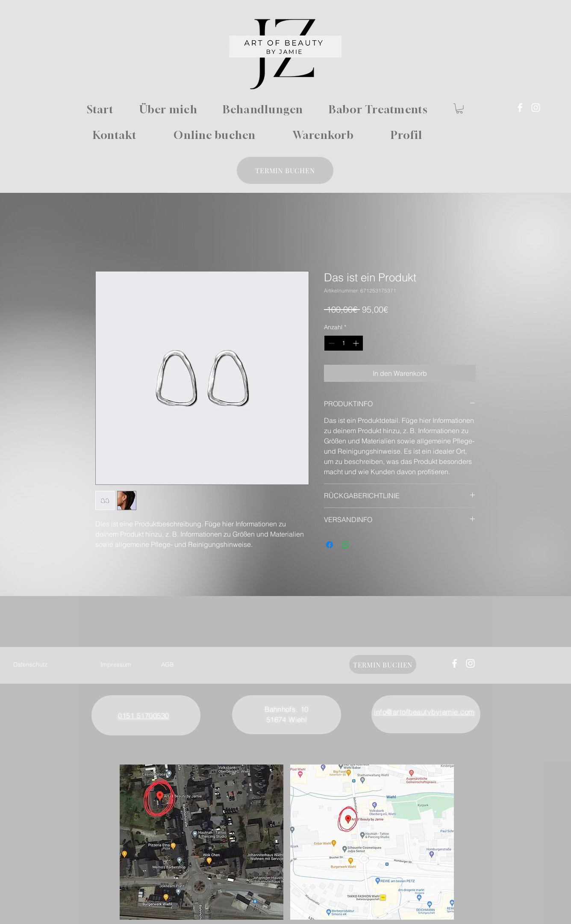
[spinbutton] (344, 343)
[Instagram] (536, 108)
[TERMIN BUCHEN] (285, 170)
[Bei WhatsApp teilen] (346, 545)
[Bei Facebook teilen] (330, 545)
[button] (459, 109)
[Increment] (357, 343)
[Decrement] (331, 343)
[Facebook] (520, 108)
